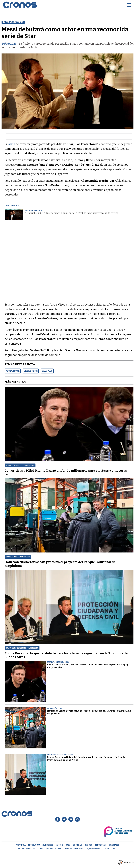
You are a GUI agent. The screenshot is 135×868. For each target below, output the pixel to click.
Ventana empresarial (27, 849)
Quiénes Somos (94, 849)
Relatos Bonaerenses (51, 849)
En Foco (89, 845)
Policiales (114, 845)
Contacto (110, 849)
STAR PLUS (47, 371)
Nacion (59, 845)
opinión (68, 849)
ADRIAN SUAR (13, 371)
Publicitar (78, 849)
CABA (68, 845)
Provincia (21, 845)
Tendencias (101, 845)
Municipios (48, 845)
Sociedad (77, 845)
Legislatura (34, 845)
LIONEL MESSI (31, 371)
